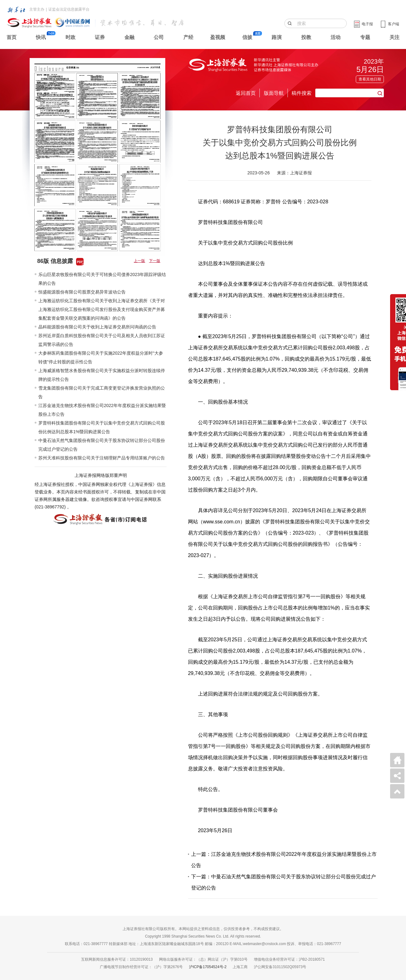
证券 (100, 37)
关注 (394, 37)
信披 (247, 37)
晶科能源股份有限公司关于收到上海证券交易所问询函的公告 (97, 327)
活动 (336, 37)
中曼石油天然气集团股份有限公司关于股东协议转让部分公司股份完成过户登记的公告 (102, 445)
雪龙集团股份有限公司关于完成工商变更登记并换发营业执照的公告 (102, 392)
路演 (277, 37)
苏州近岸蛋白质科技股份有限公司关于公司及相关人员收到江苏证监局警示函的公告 (102, 340)
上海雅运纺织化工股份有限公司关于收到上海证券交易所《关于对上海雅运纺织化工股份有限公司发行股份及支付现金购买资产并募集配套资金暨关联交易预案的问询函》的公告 (102, 309)
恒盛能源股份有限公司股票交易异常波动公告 (82, 292)
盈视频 (218, 37)
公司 (159, 37)
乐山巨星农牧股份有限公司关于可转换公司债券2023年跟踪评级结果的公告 (102, 279)
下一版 (155, 261)
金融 (129, 37)
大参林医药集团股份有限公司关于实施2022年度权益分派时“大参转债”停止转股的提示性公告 (101, 357)
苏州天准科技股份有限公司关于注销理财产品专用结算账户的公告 (102, 458)
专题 (365, 37)
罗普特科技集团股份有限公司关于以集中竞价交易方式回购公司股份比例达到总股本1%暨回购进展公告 (102, 427)
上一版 (139, 261)
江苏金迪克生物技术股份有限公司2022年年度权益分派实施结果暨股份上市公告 (102, 410)
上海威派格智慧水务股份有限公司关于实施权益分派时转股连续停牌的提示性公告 (102, 375)
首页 (12, 37)
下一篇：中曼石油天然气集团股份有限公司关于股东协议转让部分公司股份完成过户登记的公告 (283, 882)
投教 (306, 37)
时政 (70, 37)
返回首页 (246, 93)
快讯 (41, 37)
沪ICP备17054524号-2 (208, 967)
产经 (188, 37)
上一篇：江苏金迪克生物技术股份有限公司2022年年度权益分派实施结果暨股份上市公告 (284, 860)
